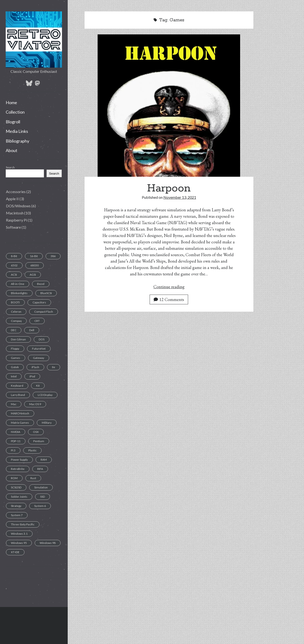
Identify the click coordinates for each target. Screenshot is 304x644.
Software (13, 227)
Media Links (17, 131)
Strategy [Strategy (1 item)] (16, 506)
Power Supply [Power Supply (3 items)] (19, 460)
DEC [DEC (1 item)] (14, 330)
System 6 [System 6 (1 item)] (40, 506)
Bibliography (17, 141)
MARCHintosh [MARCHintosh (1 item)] (20, 413)
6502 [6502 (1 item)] (14, 265)
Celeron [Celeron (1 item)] (16, 312)
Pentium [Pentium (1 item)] (39, 441)
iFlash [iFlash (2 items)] (35, 367)
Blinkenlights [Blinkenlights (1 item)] (19, 293)
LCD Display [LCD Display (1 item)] (45, 395)
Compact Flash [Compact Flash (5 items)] (44, 312)
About (12, 150)
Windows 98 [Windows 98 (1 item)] (48, 543)
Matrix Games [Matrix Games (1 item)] (20, 423)
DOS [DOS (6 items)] (42, 339)
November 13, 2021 (180, 197)
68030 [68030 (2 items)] (35, 265)
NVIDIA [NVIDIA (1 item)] (16, 432)
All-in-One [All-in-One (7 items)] (18, 284)
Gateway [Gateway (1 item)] (39, 358)
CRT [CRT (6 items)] (37, 321)
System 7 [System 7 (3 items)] (17, 515)
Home (11, 102)
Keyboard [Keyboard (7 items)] (17, 386)
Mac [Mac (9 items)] (14, 404)
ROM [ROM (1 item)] (14, 478)
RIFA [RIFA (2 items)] (40, 469)
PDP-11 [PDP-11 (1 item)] (16, 441)
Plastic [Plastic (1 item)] (32, 450)
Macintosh (15, 213)
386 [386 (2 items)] (53, 256)
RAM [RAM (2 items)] (44, 460)
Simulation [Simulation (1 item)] (41, 487)
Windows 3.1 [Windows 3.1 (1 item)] (19, 534)
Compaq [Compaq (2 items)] (16, 321)
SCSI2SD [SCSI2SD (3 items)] (16, 487)
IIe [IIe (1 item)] (54, 367)
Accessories (16, 192)
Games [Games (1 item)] (16, 358)
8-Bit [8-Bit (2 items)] (14, 256)
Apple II (12, 199)
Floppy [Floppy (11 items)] (15, 349)
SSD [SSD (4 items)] (43, 497)
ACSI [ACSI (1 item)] (14, 275)
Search (10, 167)
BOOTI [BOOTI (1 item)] (15, 302)
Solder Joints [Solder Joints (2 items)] (19, 497)
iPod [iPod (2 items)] (32, 376)
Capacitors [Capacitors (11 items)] (39, 302)
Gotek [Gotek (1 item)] (15, 367)
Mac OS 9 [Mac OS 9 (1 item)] (35, 404)
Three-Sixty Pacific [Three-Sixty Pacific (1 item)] (23, 524)
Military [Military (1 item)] (47, 423)
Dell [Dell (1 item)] (32, 330)
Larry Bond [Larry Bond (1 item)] (18, 395)
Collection (15, 112)
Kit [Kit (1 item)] (38, 386)
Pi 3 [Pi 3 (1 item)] (13, 450)
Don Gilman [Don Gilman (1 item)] (18, 339)
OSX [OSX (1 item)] (36, 432)
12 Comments (169, 299)
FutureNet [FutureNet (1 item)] (39, 349)
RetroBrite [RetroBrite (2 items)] (18, 469)
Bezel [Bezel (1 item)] (41, 284)
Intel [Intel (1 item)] (14, 376)
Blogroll (13, 122)
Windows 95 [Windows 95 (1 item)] (19, 543)
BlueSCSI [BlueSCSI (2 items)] (46, 293)
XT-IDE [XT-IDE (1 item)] (15, 552)
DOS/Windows (18, 206)
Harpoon (169, 188)
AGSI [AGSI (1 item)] (33, 275)
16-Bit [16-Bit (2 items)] (34, 256)
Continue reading (169, 287)
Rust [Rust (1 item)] (33, 478)
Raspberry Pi (17, 220)
